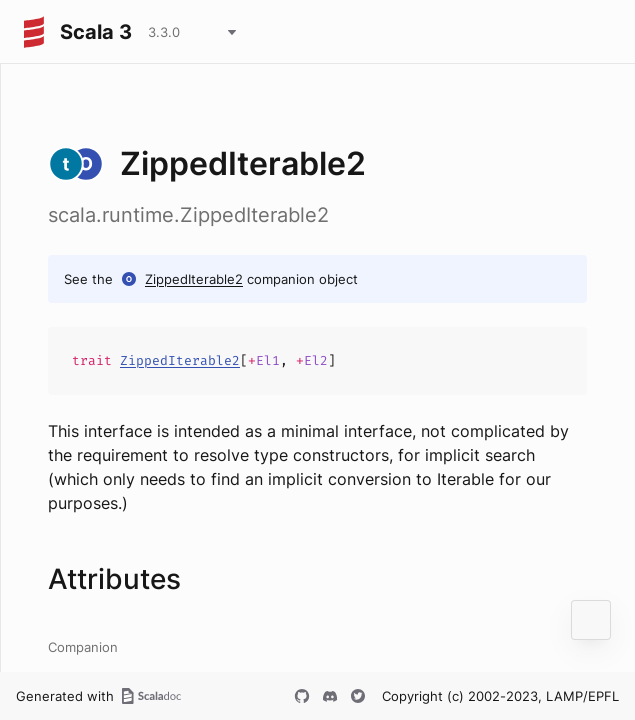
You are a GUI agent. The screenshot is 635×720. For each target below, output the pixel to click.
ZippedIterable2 (194, 279)
